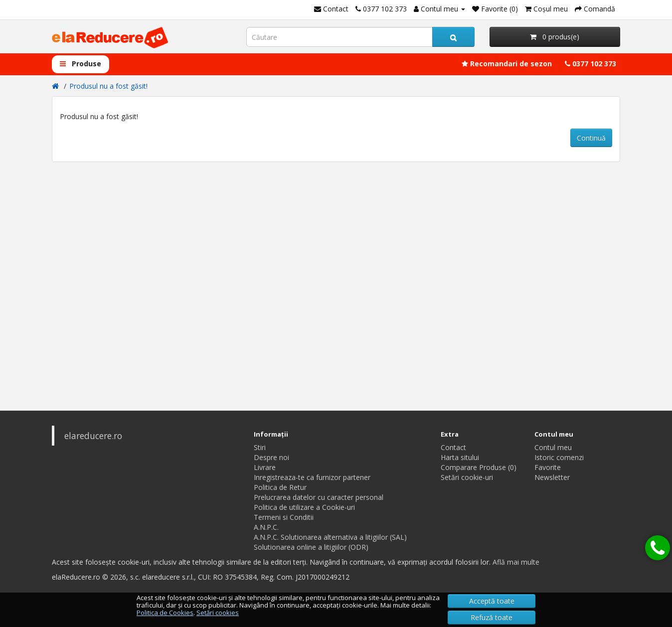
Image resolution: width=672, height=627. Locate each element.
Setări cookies (218, 613)
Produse (81, 64)
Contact (453, 447)
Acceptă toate (492, 601)
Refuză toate (492, 617)
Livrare (265, 467)
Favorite (548, 467)
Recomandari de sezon (507, 64)
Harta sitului (460, 457)
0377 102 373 (590, 64)
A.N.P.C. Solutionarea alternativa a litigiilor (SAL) (330, 537)
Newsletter (552, 477)
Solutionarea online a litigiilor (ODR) (311, 547)
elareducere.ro (93, 436)
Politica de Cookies (165, 613)
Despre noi (271, 457)
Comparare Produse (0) (479, 467)
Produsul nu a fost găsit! (108, 86)
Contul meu (553, 447)
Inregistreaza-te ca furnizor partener (312, 477)
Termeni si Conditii (284, 517)
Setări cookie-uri (467, 477)
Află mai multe (516, 562)
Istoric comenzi (559, 457)
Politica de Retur (280, 487)
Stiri (260, 447)
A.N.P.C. (266, 527)
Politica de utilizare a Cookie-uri (304, 507)
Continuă (591, 138)
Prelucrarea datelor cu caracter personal (319, 497)
